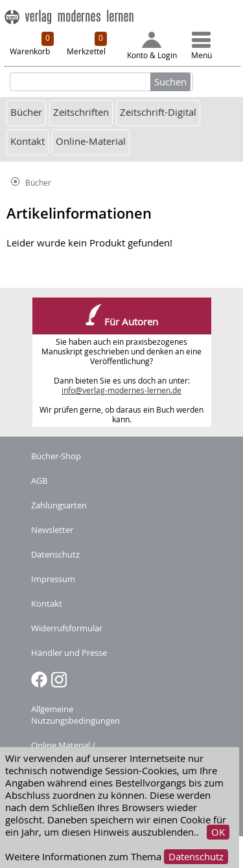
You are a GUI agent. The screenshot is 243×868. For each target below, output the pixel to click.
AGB (39, 481)
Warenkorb (32, 44)
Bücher (26, 112)
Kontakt (28, 141)
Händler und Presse (69, 653)
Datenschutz (196, 857)
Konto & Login (152, 46)
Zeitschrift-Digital (158, 112)
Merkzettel (87, 44)
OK (218, 832)
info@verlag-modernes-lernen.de (121, 390)
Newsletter (52, 530)
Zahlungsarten (59, 505)
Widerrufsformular (67, 628)
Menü (202, 46)
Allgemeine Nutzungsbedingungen (75, 715)
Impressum (53, 579)
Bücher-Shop (56, 456)
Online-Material (91, 141)
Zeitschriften (81, 112)
